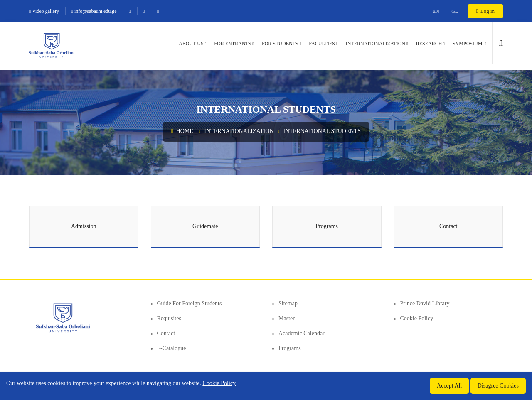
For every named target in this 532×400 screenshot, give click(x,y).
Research (429, 44)
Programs (290, 348)
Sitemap (288, 303)
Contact (166, 333)
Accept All (449, 386)
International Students (322, 131)
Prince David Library (425, 303)
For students (280, 44)
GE (455, 11)
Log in (485, 11)
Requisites (169, 318)
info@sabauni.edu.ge (94, 11)
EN (436, 11)
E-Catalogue (172, 348)
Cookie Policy (417, 318)
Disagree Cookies (498, 386)
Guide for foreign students (190, 303)
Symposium (468, 44)
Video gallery (44, 11)
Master (287, 318)
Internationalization (376, 44)
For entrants (233, 44)
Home (182, 131)
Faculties (322, 44)
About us (191, 44)
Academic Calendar (302, 333)
